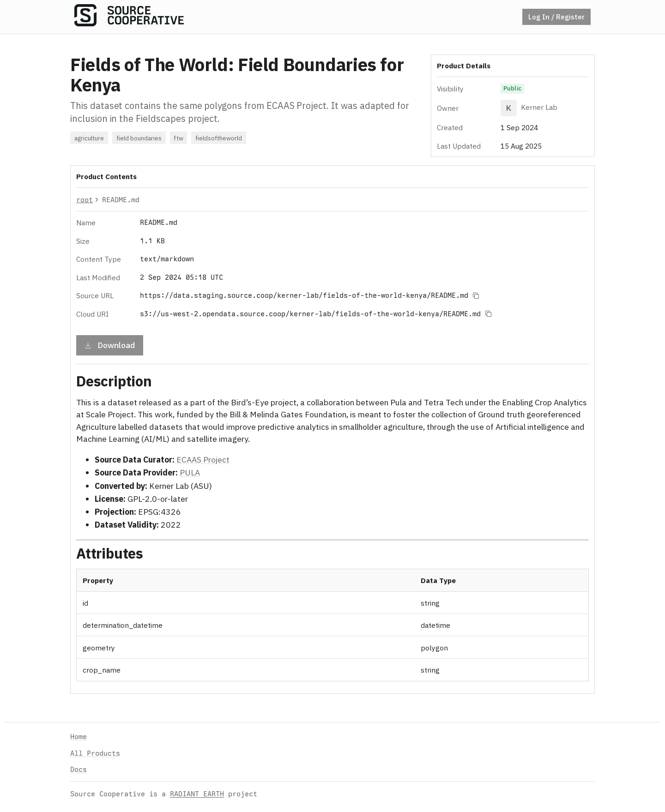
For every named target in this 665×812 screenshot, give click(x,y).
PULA (190, 472)
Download (110, 345)
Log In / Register (556, 17)
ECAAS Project (203, 460)
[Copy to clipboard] (476, 295)
